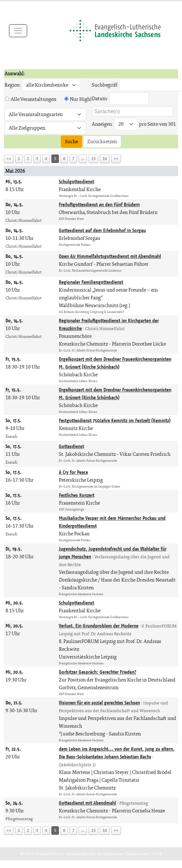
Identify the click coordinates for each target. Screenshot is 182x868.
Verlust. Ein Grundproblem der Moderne (99, 626)
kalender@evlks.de (84, 854)
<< (9, 159)
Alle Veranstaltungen (33, 99)
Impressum (113, 854)
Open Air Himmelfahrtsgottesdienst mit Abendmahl (110, 256)
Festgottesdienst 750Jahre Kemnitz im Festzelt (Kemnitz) (115, 420)
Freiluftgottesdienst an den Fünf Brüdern (99, 204)
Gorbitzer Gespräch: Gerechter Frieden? (97, 672)
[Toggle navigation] (18, 31)
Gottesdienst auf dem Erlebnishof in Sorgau (102, 230)
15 (93, 159)
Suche (71, 141)
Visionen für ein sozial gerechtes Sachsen (99, 703)
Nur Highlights (86, 99)
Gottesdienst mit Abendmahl (87, 803)
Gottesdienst (71, 446)
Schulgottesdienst (76, 182)
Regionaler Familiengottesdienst (91, 282)
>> (116, 159)
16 (105, 159)
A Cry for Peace (73, 472)
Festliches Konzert (77, 495)
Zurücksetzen (102, 141)
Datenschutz (137, 854)
